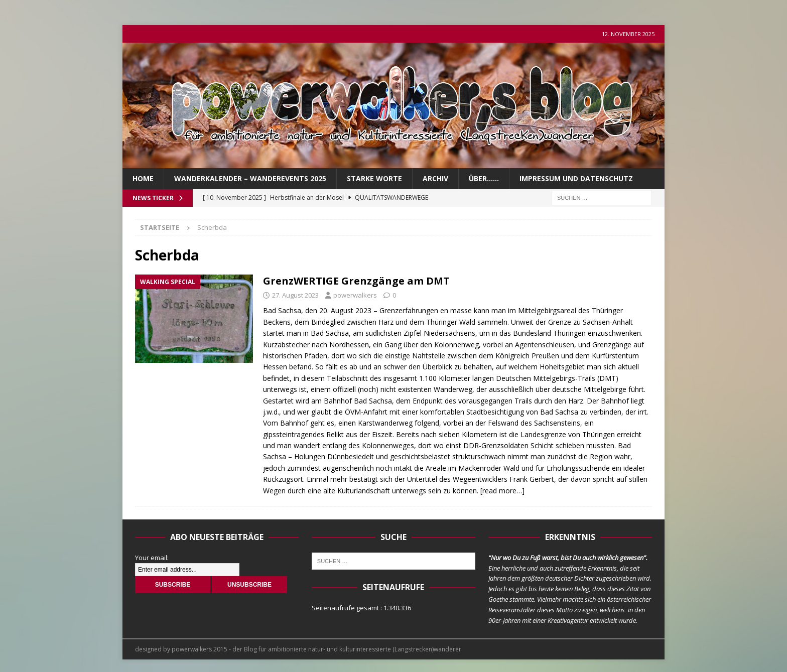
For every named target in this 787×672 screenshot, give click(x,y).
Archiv (435, 178)
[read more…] (502, 491)
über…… (484, 178)
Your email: (152, 558)
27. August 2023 (295, 295)
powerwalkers (355, 295)
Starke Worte (374, 178)
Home (143, 178)
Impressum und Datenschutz (576, 178)
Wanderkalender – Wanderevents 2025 (250, 178)
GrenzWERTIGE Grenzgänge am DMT (356, 281)
